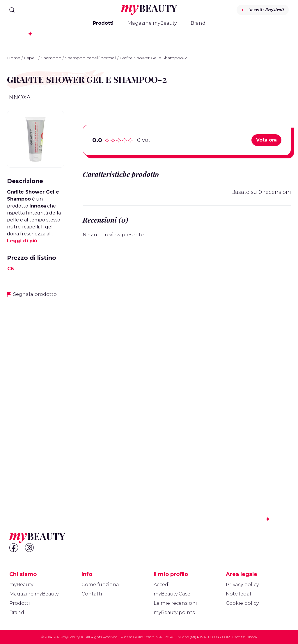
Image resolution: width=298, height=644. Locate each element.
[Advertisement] (36, 394)
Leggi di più (22, 241)
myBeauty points (174, 612)
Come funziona (100, 585)
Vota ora (266, 140)
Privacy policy (242, 585)
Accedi (162, 585)
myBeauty (21, 585)
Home (14, 58)
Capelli (31, 58)
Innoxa (19, 97)
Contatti (92, 594)
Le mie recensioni (175, 603)
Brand (198, 23)
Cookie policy (242, 603)
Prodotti (103, 23)
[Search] (12, 10)
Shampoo (51, 58)
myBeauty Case (172, 594)
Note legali (239, 594)
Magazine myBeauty (152, 23)
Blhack (251, 637)
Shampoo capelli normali (91, 58)
